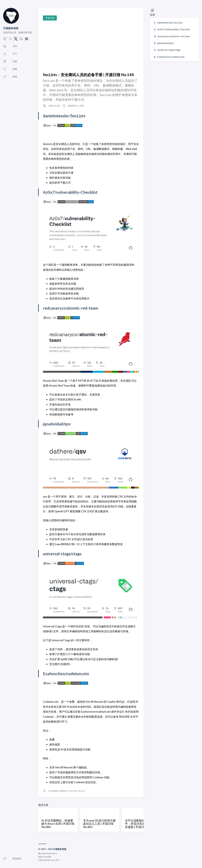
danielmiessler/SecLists (170, 22)
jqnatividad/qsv (166, 43)
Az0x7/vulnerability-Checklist (174, 29)
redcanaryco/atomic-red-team (174, 36)
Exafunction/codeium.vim (171, 57)
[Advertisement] (91, 46)
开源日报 (50, 18)
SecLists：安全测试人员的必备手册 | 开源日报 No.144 (88, 75)
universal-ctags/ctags (169, 50)
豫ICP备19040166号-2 (48, 853)
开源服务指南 (11, 28)
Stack (45, 860)
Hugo (45, 857)
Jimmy (53, 860)
